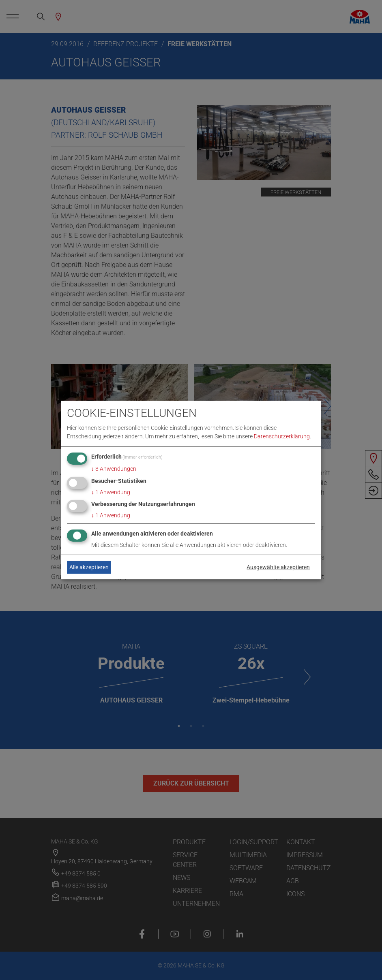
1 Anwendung (111, 492)
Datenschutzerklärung (282, 436)
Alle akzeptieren (89, 567)
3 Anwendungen (114, 469)
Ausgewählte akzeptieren (278, 567)
